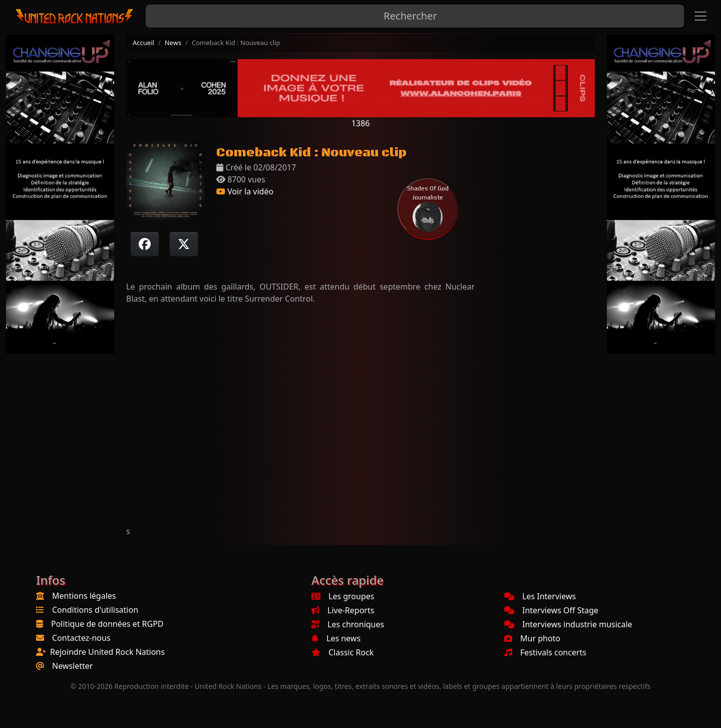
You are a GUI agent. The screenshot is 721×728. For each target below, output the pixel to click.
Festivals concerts (545, 652)
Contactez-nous (81, 638)
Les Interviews (540, 596)
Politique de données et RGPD (107, 624)
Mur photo (532, 638)
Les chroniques (348, 624)
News (173, 43)
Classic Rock (342, 652)
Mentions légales (84, 596)
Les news (336, 638)
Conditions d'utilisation (95, 610)
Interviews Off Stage (551, 610)
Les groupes (343, 596)
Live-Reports (343, 610)
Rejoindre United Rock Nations (107, 652)
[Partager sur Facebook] (145, 244)
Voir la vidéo (245, 191)
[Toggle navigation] (700, 16)
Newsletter (72, 666)
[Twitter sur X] (184, 244)
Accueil (143, 43)
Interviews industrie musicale (568, 624)
